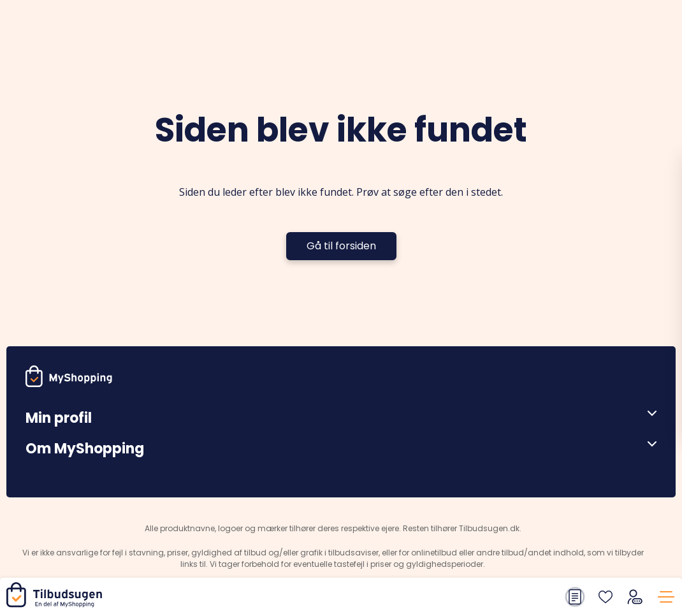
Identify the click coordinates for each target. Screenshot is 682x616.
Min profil (59, 418)
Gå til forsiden (341, 246)
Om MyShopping (85, 449)
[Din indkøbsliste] (575, 597)
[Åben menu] (647, 413)
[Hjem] (57, 604)
